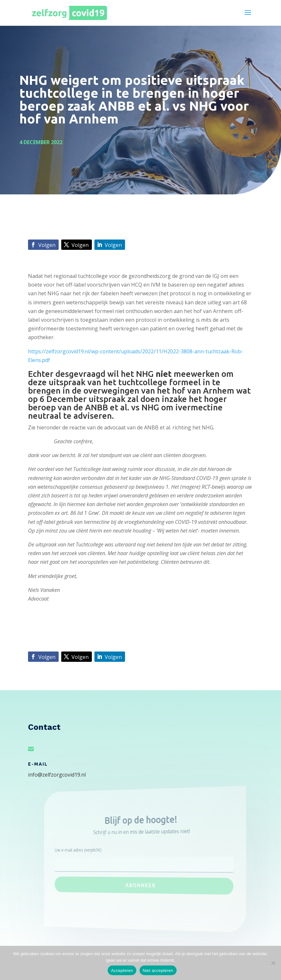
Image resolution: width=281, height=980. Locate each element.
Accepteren (122, 970)
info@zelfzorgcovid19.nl (57, 775)
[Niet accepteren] (273, 963)
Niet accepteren (158, 970)
